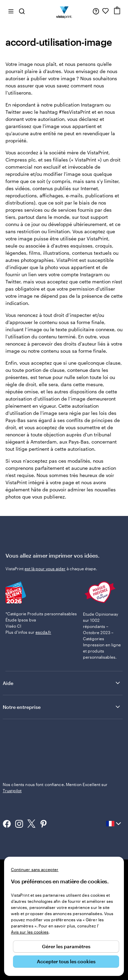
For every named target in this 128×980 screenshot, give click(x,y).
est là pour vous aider (45, 569)
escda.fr (43, 632)
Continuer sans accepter (35, 869)
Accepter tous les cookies (66, 961)
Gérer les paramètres (66, 946)
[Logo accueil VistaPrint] (64, 11)
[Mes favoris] (105, 11)
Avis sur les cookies (30, 932)
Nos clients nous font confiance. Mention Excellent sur (55, 787)
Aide (62, 683)
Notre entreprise (62, 707)
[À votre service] (96, 11)
